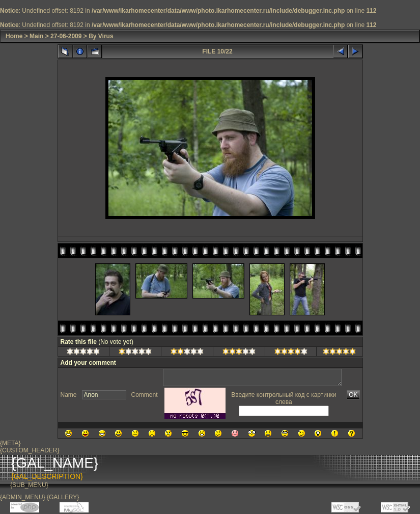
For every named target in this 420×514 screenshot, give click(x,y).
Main (36, 36)
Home (14, 36)
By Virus (101, 36)
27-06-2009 (66, 36)
